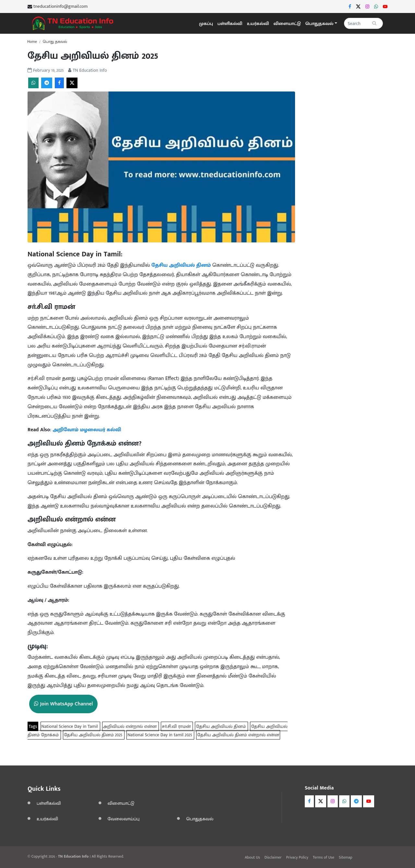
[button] (321, 24)
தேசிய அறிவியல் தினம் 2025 (94, 735)
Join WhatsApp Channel (63, 704)
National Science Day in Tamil (70, 726)
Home (32, 42)
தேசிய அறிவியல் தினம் (221, 726)
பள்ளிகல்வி (230, 24)
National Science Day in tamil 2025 (160, 735)
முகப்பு (206, 24)
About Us (252, 857)
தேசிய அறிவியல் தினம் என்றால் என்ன (238, 735)
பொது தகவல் (55, 42)
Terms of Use (324, 857)
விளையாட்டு (287, 24)
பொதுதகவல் (200, 819)
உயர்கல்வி (258, 24)
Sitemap (346, 857)
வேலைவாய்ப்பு (124, 819)
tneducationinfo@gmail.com (60, 6)
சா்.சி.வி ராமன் (177, 726)
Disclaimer (273, 857)
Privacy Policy (297, 857)
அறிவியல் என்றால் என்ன (131, 726)
